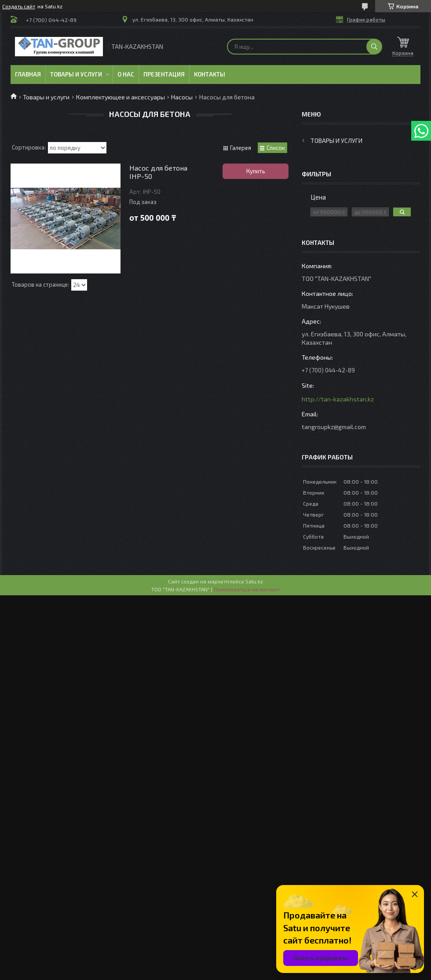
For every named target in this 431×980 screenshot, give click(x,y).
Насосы (182, 97)
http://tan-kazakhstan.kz (338, 399)
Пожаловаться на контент (247, 589)
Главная (28, 74)
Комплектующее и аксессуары (121, 97)
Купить (256, 171)
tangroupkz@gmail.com (334, 427)
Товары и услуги (76, 74)
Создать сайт (19, 6)
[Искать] (374, 47)
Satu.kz (254, 581)
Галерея (241, 148)
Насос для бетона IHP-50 (158, 172)
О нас (126, 74)
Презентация (164, 74)
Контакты (210, 74)
